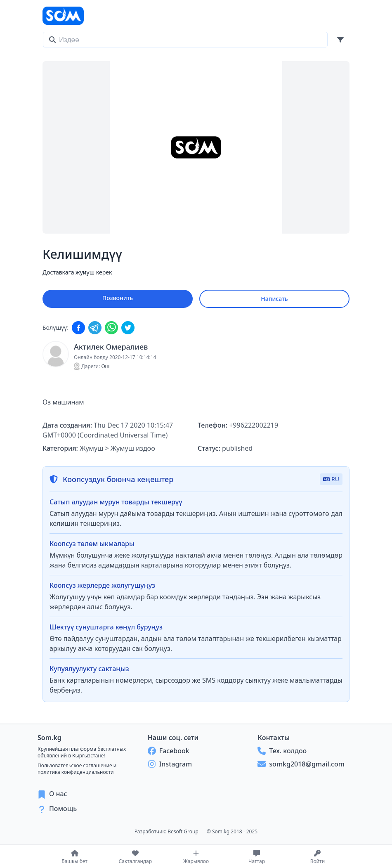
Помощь (63, 809)
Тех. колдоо (282, 751)
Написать (274, 299)
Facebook (169, 751)
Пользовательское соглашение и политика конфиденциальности (77, 769)
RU (331, 479)
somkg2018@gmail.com (301, 764)
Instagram (170, 764)
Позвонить (118, 298)
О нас (58, 794)
